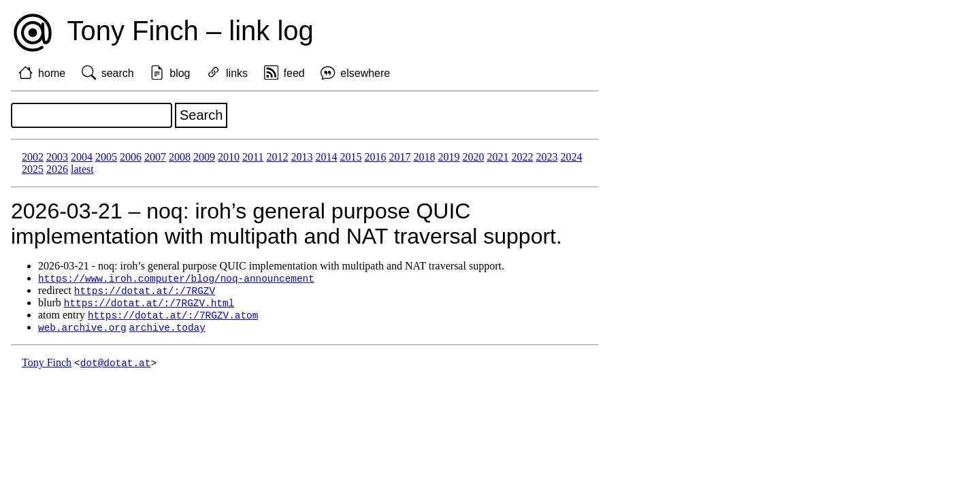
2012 (277, 157)
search (118, 73)
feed (294, 73)
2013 (301, 157)
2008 (180, 157)
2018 (424, 157)
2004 (82, 157)
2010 (229, 157)
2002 (33, 157)
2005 (106, 157)
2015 (350, 157)
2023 (546, 157)
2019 (448, 157)
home (52, 73)
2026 (57, 169)
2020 (473, 157)
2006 (131, 157)
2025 (33, 169)
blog (180, 73)
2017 (399, 157)
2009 (204, 157)
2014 (326, 157)
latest (82, 169)
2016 (375, 157)
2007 (155, 157)
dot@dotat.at (116, 366)
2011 (253, 157)
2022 (522, 157)
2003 (57, 157)
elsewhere (365, 73)
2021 (497, 157)
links (237, 73)
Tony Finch (47, 366)
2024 (571, 157)
